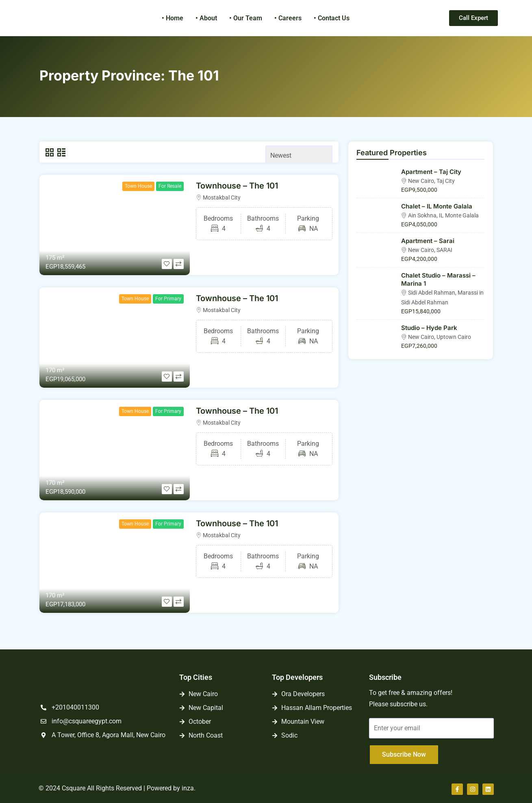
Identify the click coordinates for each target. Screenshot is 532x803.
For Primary (168, 299)
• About (206, 18)
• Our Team (246, 18)
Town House (138, 186)
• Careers (288, 18)
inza (188, 788)
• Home (173, 18)
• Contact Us (332, 18)
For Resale (170, 186)
